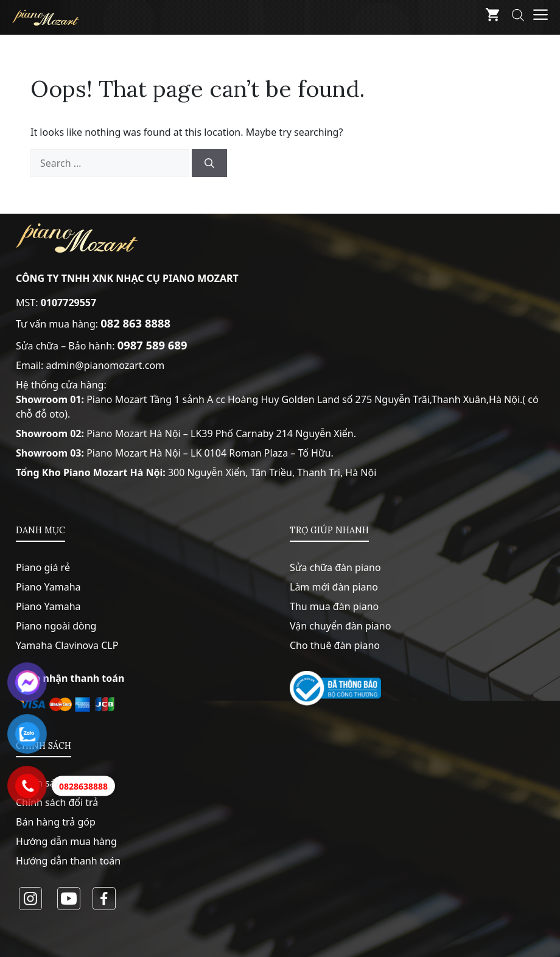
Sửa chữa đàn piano (335, 567)
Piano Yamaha (48, 587)
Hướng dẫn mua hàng (66, 841)
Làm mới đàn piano (334, 587)
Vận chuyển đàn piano (340, 626)
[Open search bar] (518, 17)
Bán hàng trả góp (56, 822)
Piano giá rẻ (43, 567)
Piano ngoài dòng (56, 626)
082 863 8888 (135, 323)
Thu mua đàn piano (334, 606)
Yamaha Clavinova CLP (67, 645)
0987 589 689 (152, 345)
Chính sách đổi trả (57, 802)
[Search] (209, 163)
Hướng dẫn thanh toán (68, 861)
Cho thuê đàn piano (335, 645)
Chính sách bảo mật (61, 783)
